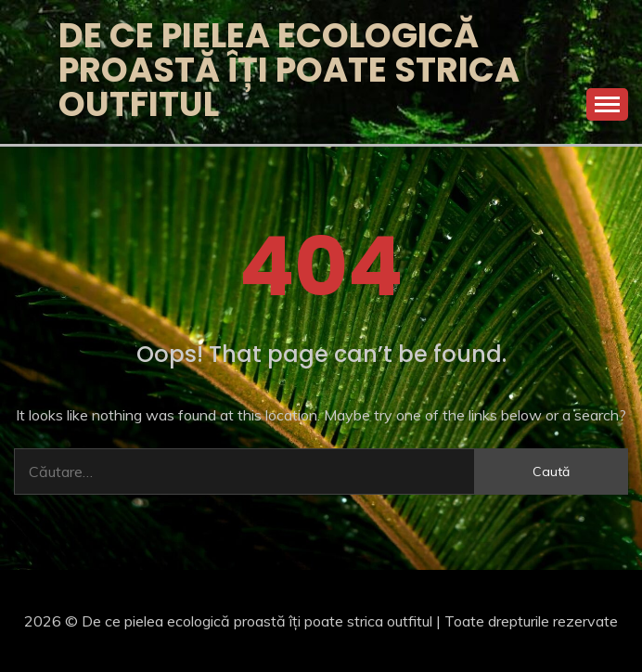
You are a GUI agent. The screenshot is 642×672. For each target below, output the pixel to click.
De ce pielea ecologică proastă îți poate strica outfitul (289, 70)
